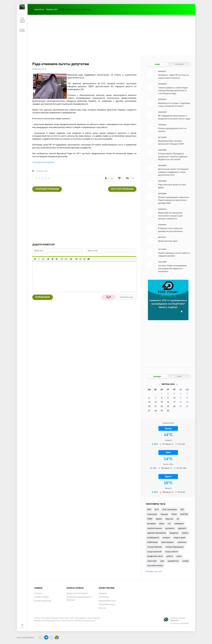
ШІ (178, 519)
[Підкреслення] (43, 259)
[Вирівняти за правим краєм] (57, 259)
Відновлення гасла (107, 601)
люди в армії (179, 538)
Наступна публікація (122, 189)
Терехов (164, 514)
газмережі (179, 524)
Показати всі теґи (154, 572)
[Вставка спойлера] (85, 259)
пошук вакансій (154, 552)
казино (185, 533)
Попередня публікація (47, 189)
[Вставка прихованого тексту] (89, 259)
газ (169, 524)
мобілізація (152, 542)
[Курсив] (39, 259)
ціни (162, 561)
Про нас (102, 608)
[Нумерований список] (66, 259)
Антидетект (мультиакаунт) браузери (79, 598)
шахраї (186, 561)
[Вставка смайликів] (71, 259)
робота (170, 556)
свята (179, 556)
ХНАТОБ (184, 514)
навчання (182, 542)
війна (162, 524)
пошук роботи (171, 552)
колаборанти (153, 538)
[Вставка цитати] (76, 259)
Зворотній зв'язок (107, 604)
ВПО (149, 510)
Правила (103, 593)
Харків (159, 519)
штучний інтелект (155, 566)
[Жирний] (35, 259)
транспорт (152, 561)
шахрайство (173, 561)
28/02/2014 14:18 (39, 69)
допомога (170, 528)
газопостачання (155, 528)
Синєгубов (152, 514)
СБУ (182, 510)
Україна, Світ (52, 10)
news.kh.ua (39, 10)
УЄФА (174, 514)
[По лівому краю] (48, 259)
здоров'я (182, 528)
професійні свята (155, 556)
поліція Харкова (155, 547)
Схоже (157, 64)
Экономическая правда (43, 162)
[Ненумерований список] (62, 259)
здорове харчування (157, 533)
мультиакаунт (168, 542)
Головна (38, 593)
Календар (157, 377)
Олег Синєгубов (170, 510)
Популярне (179, 64)
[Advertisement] (111, 35)
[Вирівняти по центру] (52, 259)
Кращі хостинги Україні (77, 593)
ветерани (151, 524)
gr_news (111, 178)
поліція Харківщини (174, 547)
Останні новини (41, 597)
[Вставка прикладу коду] (80, 259)
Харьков (169, 519)
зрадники (174, 533)
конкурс (166, 538)
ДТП (157, 510)
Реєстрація (104, 597)
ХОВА (150, 519)
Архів (179, 377)
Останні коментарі (43, 601)
